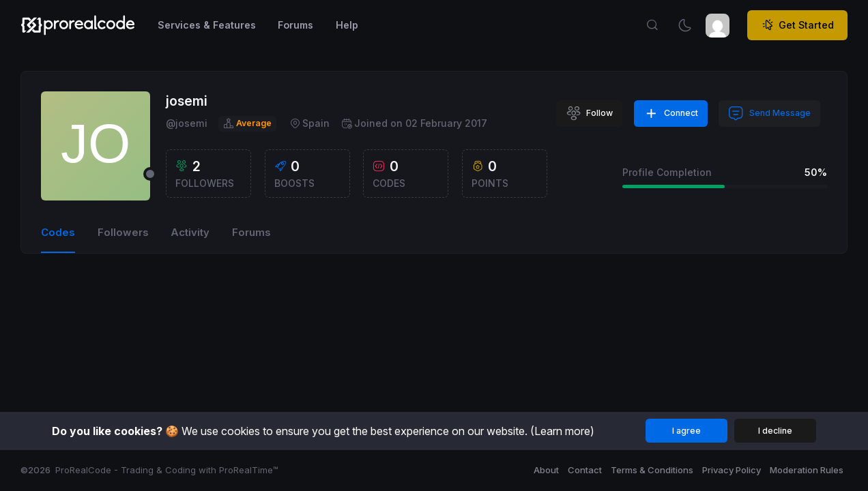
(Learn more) (562, 431)
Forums (251, 233)
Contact (585, 470)
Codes (58, 233)
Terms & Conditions (652, 470)
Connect (671, 114)
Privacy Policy (732, 470)
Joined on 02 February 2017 (414, 123)
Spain (309, 123)
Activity (190, 233)
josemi (187, 101)
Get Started (798, 25)
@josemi (187, 123)
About (546, 470)
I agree (686, 431)
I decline (775, 431)
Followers (123, 233)
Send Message (769, 114)
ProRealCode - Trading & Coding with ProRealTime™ (167, 470)
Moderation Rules (807, 470)
